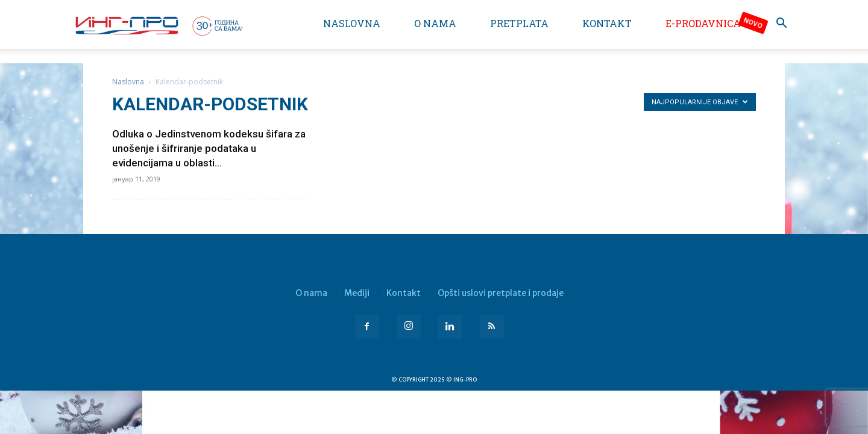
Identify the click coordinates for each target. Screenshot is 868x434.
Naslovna (352, 23)
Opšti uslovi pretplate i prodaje (501, 293)
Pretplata (519, 23)
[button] (781, 24)
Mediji (357, 293)
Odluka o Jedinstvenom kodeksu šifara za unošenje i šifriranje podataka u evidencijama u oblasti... (209, 148)
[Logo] (158, 25)
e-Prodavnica (703, 23)
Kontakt (607, 23)
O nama (435, 23)
